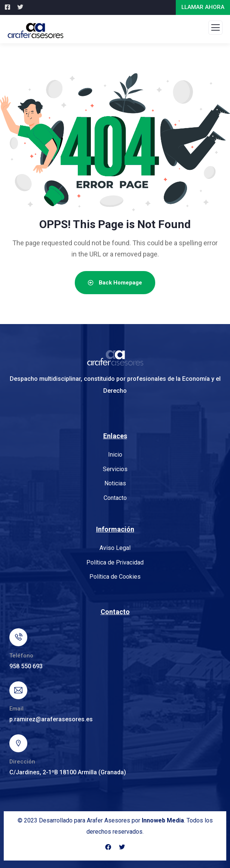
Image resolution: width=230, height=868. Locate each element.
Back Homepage (115, 283)
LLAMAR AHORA (203, 7)
